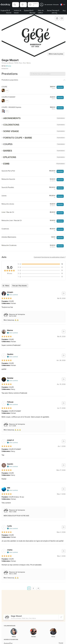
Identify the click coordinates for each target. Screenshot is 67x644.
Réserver (60, 87)
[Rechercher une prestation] (48, 74)
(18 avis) (8, 66)
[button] (16, 5)
